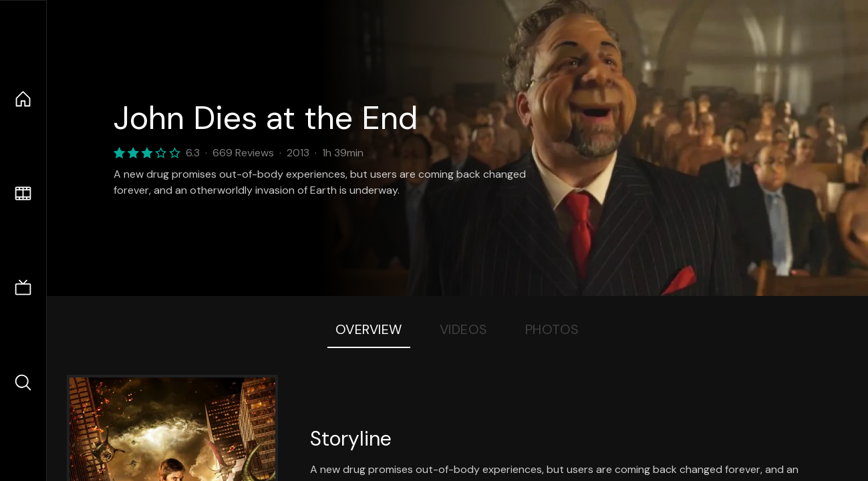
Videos (464, 329)
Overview (369, 329)
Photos (552, 329)
